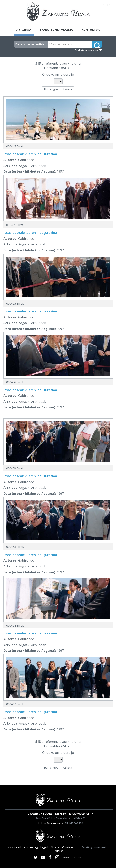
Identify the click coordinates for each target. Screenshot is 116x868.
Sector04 (58, 851)
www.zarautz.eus (74, 858)
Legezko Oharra (50, 847)
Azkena (67, 89)
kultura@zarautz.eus (51, 823)
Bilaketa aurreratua (87, 50)
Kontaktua (91, 29)
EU (102, 5)
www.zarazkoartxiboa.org (23, 847)
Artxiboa (23, 29)
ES (108, 5)
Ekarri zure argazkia (56, 29)
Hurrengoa (51, 89)
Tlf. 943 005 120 (74, 823)
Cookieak (68, 847)
